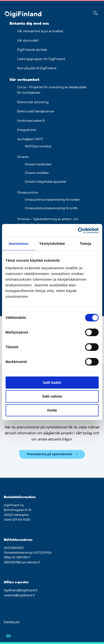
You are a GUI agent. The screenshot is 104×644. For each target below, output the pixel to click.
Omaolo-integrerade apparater (46, 182)
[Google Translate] (95, 14)
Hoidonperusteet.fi (31, 121)
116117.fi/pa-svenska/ (38, 146)
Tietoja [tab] (85, 243)
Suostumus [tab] (19, 243)
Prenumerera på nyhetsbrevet (50, 454)
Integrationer (27, 130)
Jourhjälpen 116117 (30, 139)
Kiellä (52, 410)
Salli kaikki (52, 382)
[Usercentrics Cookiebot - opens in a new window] (78, 231)
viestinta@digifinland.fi (19, 595)
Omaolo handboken (38, 164)
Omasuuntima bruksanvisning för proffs (51, 208)
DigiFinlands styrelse (32, 50)
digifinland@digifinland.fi (21, 590)
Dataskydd (12, 622)
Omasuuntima (27, 193)
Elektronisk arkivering (33, 102)
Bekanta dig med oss (29, 23)
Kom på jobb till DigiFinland (37, 68)
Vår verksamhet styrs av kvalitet (40, 31)
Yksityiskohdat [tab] (52, 243)
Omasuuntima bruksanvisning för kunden (52, 200)
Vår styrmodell (28, 41)
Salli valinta (52, 396)
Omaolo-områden (37, 173)
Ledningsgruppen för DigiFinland (41, 59)
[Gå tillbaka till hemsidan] (23, 15)
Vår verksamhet (24, 80)
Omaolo (23, 157)
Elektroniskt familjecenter (36, 111)
